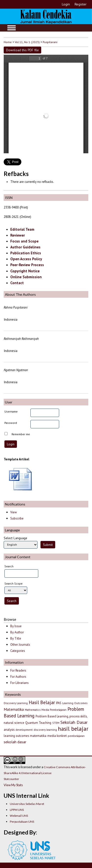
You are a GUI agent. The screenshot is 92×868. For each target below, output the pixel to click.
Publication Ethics (26, 253)
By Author (17, 632)
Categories (18, 651)
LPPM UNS (17, 810)
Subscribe (17, 518)
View (13, 512)
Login (66, 4)
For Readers (18, 670)
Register (81, 4)
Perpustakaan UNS (22, 822)
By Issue (16, 626)
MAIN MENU (12, 28)
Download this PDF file (22, 50)
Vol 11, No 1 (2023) (27, 42)
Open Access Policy (26, 259)
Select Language (15, 538)
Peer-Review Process (27, 265)
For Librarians (20, 683)
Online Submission (26, 277)
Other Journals (20, 645)
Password (11, 423)
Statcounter (11, 779)
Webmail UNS (19, 816)
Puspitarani (50, 42)
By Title (16, 638)
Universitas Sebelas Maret (27, 804)
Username (11, 411)
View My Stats (13, 785)
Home (8, 42)
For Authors (18, 677)
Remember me (21, 434)
